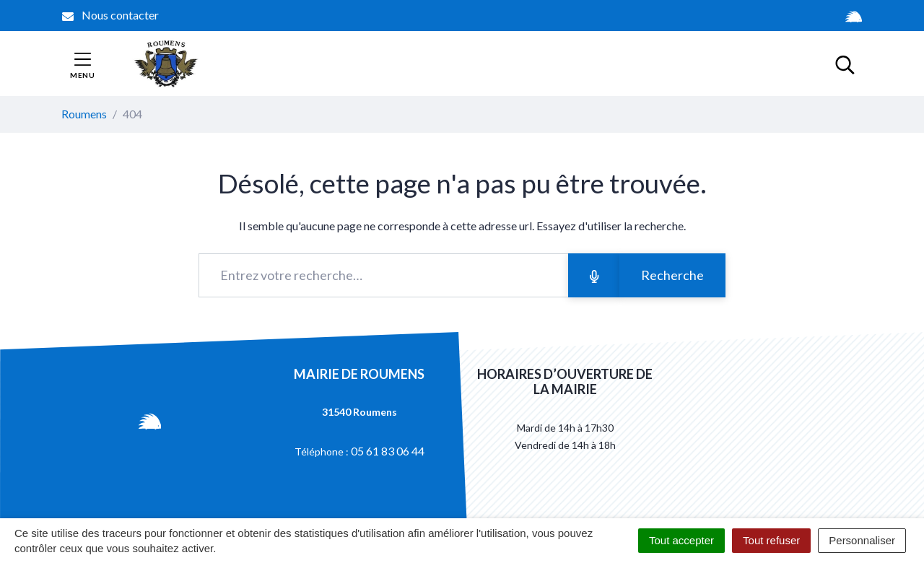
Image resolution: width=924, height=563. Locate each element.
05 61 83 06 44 (388, 451)
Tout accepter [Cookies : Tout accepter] (681, 540)
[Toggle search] (845, 64)
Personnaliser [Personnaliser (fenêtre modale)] (862, 540)
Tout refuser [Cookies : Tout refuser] (771, 540)
